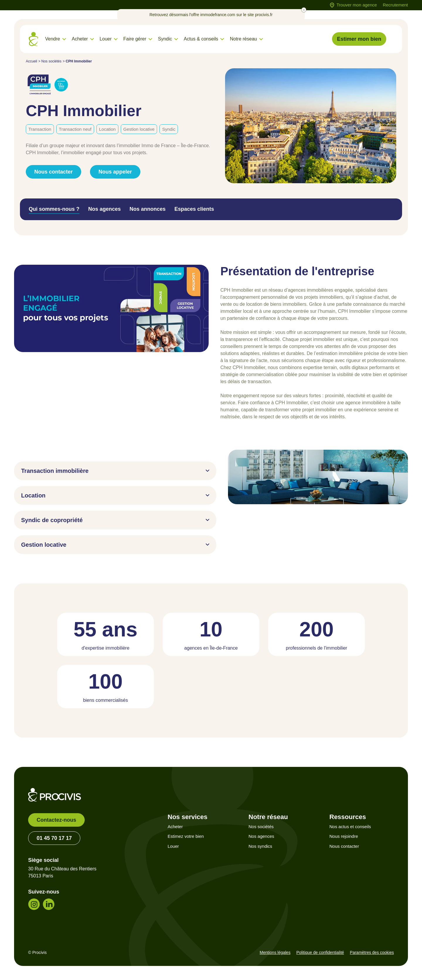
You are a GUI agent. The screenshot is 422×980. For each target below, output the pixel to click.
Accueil (32, 61)
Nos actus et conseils (350, 827)
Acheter (175, 827)
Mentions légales (275, 952)
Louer (173, 846)
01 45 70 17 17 (54, 838)
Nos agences (261, 836)
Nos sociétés (51, 61)
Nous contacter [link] (53, 172)
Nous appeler (115, 172)
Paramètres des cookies (372, 952)
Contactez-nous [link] (56, 820)
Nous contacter (344, 846)
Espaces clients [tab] (194, 209)
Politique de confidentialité (320, 952)
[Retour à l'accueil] (33, 39)
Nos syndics (260, 846)
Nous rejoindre (344, 836)
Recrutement (395, 5)
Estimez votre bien (186, 836)
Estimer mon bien (359, 39)
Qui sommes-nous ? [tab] (54, 209)
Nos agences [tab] (104, 209)
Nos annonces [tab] (148, 209)
